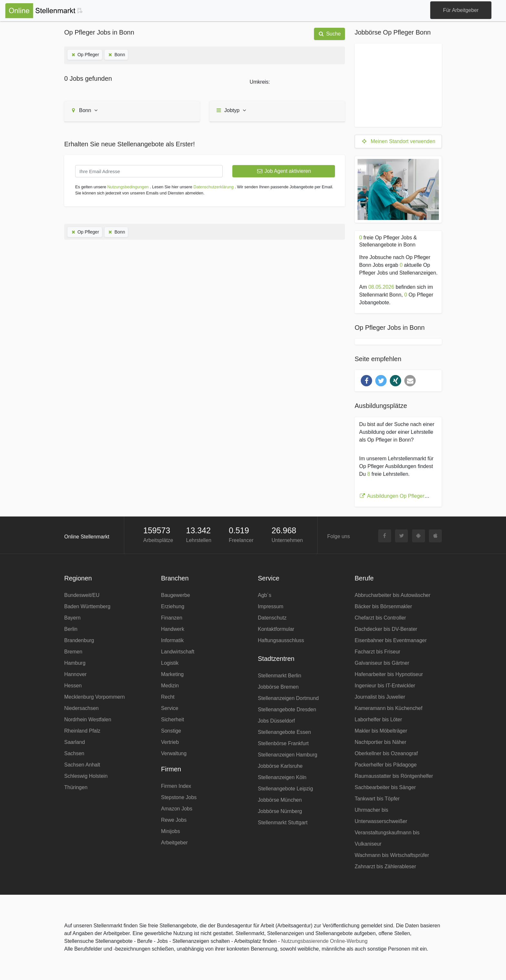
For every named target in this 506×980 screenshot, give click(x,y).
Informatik (172, 640)
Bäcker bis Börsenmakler (383, 606)
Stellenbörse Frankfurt (283, 743)
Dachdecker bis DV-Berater (386, 629)
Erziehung (173, 606)
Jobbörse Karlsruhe (280, 766)
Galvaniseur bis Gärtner (382, 663)
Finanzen (172, 618)
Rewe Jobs (174, 820)
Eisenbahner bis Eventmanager (391, 640)
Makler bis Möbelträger (381, 731)
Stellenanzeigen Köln (282, 777)
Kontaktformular (276, 629)
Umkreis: (260, 82)
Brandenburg (79, 640)
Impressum (271, 606)
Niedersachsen (81, 708)
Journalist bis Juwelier (380, 697)
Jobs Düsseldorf (276, 721)
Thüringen (76, 787)
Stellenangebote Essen (284, 732)
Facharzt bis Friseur (377, 652)
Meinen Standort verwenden (398, 141)
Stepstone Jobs (179, 797)
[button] (366, 381)
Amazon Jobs (177, 809)
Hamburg (75, 663)
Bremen (73, 652)
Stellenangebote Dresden (287, 709)
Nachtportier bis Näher (380, 742)
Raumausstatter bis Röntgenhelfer (394, 776)
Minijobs (171, 831)
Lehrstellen (199, 540)
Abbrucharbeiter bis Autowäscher (393, 595)
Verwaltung (174, 753)
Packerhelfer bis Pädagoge (386, 765)
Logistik (170, 663)
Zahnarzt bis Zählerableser (385, 866)
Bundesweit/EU (82, 595)
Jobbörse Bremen (278, 687)
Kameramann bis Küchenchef (389, 708)
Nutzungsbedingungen (128, 187)
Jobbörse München (280, 800)
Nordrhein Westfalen (88, 719)
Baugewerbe (176, 595)
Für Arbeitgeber (461, 10)
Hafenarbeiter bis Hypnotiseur (389, 674)
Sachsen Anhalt (82, 765)
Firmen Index (176, 786)
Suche (329, 34)
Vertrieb (170, 742)
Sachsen (74, 753)
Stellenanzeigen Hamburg (288, 755)
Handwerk (173, 629)
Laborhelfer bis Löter (378, 719)
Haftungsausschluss (281, 640)
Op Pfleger (85, 55)
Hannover (75, 674)
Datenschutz (272, 618)
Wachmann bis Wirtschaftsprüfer (392, 855)
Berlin (71, 629)
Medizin (170, 686)
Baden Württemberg (87, 606)
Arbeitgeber (174, 843)
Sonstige (171, 731)
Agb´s (265, 595)
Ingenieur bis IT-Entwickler (385, 686)
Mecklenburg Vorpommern (95, 697)
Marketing (172, 674)
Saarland (75, 742)
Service (170, 708)
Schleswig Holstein (86, 776)
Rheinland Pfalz (82, 731)
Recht (168, 697)
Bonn (116, 55)
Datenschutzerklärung (213, 187)
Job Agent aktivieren (283, 171)
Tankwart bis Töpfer (377, 799)
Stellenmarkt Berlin (279, 676)
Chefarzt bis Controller (380, 618)
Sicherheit (172, 719)
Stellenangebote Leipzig (285, 789)
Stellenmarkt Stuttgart (283, 823)
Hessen (73, 686)
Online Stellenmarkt (87, 537)
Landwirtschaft (178, 652)
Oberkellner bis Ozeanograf (386, 753)
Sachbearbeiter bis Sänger (385, 787)
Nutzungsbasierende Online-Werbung (324, 941)
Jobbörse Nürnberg (280, 811)
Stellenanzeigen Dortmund (288, 698)
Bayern (72, 618)
